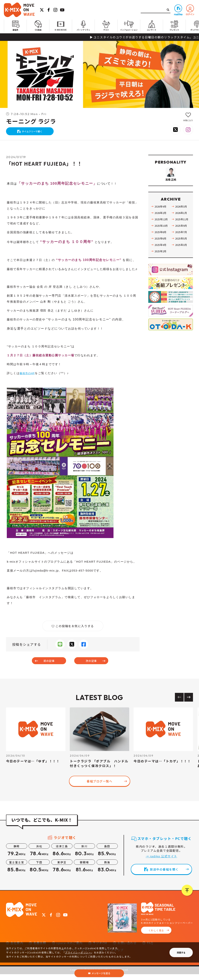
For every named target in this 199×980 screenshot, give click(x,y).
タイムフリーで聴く (34, 133)
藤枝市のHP (28, 377)
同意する (181, 952)
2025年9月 (182, 239)
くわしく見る (156, 936)
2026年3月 (182, 220)
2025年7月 (182, 246)
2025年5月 (182, 252)
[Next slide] (189, 703)
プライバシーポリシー (78, 952)
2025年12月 (162, 233)
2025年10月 (162, 239)
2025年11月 (183, 233)
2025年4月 (161, 259)
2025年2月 (161, 265)
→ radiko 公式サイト (161, 862)
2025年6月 (161, 252)
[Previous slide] (179, 703)
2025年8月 (161, 246)
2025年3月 (182, 259)
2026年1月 (182, 227)
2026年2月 (161, 227)
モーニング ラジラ (31, 121)
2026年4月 (161, 220)
